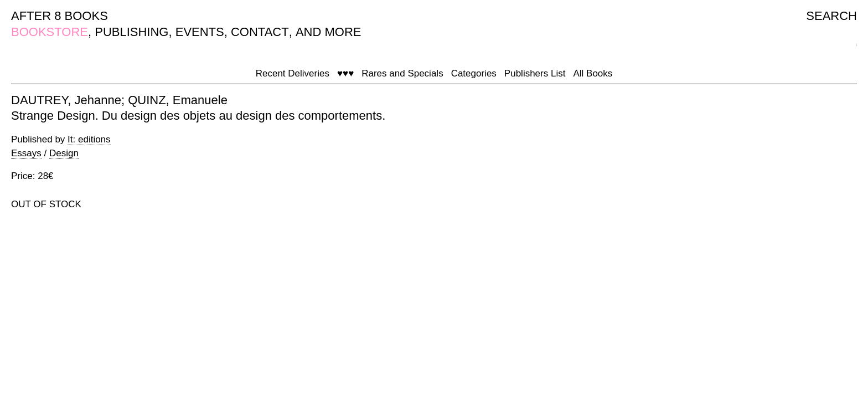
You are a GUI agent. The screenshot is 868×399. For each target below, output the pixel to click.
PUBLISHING (131, 32)
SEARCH (831, 16)
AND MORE (329, 32)
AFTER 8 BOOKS (60, 16)
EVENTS (200, 32)
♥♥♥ (345, 73)
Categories (474, 73)
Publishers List (535, 73)
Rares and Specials (402, 73)
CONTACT (260, 32)
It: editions (89, 139)
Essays (26, 153)
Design (64, 153)
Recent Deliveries (293, 73)
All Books (593, 73)
